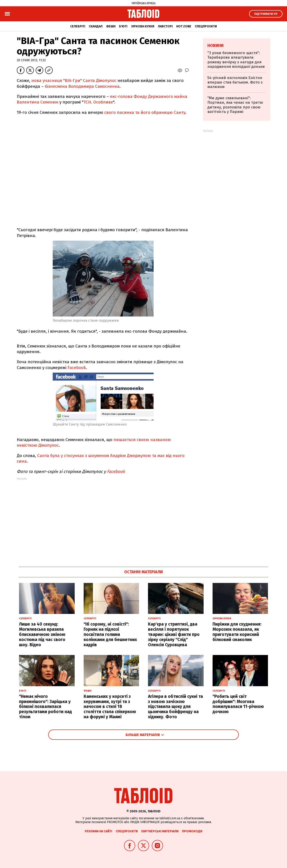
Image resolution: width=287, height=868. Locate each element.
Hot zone (184, 26)
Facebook (77, 368)
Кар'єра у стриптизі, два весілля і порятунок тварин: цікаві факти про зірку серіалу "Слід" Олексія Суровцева (174, 634)
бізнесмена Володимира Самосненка (82, 86)
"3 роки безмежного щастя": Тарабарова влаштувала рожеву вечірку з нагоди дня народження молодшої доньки (236, 60)
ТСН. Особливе (98, 102)
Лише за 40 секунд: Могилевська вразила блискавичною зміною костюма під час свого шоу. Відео (42, 634)
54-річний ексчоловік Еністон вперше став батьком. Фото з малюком (235, 82)
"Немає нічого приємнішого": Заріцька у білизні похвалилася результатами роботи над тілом (46, 707)
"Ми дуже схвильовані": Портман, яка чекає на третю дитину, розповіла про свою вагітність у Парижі (235, 105)
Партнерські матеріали (160, 831)
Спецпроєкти (206, 26)
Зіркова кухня (143, 26)
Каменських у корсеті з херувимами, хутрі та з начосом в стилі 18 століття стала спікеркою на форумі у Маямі (110, 707)
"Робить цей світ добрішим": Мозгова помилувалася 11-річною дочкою (238, 704)
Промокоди (192, 831)
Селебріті (78, 26)
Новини (215, 46)
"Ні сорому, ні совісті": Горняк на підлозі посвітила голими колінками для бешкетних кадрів (110, 634)
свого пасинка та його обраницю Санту (145, 112)
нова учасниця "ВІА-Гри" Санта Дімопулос (74, 80)
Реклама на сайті (98, 831)
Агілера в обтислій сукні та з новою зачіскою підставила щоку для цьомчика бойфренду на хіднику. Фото (175, 707)
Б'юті (123, 26)
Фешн (111, 26)
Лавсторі (165, 26)
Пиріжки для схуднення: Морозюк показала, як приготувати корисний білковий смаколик (237, 632)
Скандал (96, 26)
